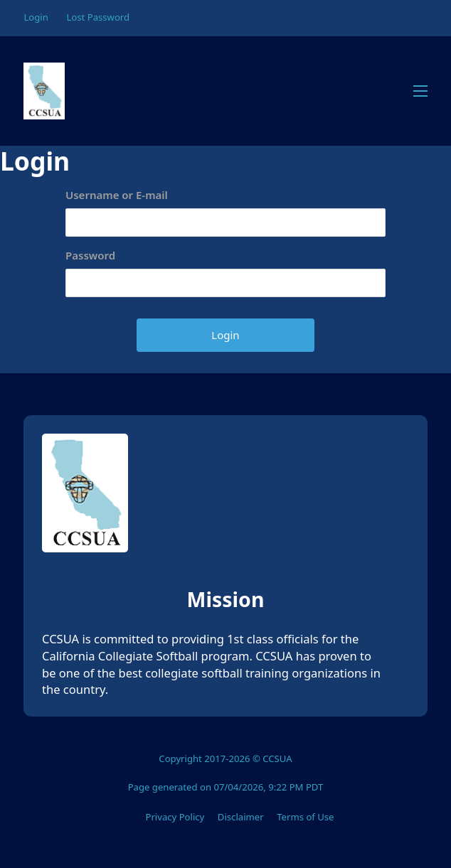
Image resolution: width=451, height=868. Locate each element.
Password (90, 255)
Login (36, 17)
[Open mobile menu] (420, 91)
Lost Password (98, 17)
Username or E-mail (117, 195)
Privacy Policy (175, 817)
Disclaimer (241, 817)
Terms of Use (305, 817)
